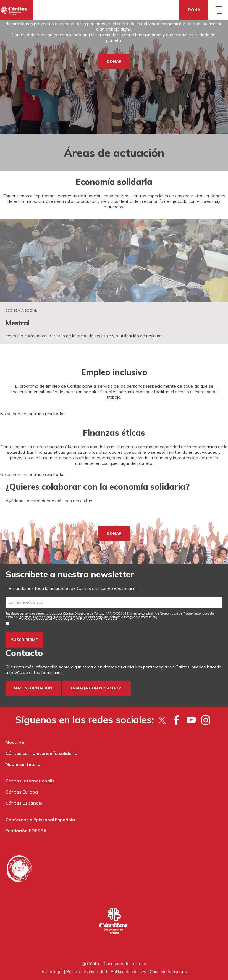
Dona (194, 10)
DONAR (114, 61)
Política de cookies (128, 972)
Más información (33, 688)
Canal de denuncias (168, 972)
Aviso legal (52, 972)
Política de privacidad (87, 972)
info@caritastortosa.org (141, 617)
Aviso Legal (63, 618)
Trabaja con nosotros (96, 688)
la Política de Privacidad (97, 618)
